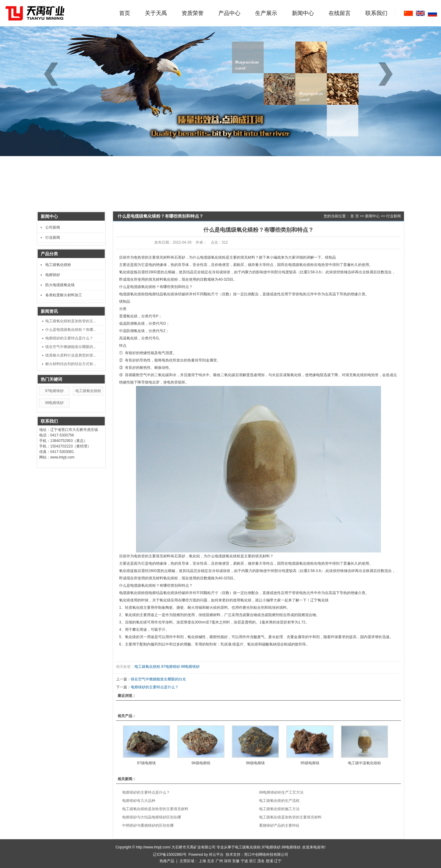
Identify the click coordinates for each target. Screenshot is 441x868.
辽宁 (278, 861)
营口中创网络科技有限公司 (266, 855)
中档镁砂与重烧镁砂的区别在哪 (148, 825)
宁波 (244, 861)
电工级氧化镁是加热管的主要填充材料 (290, 817)
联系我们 (376, 13)
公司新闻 (53, 227)
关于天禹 (156, 13)
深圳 (228, 861)
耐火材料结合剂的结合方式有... (71, 364)
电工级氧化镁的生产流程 (279, 801)
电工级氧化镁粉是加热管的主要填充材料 (155, 809)
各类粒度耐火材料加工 (64, 295)
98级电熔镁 (255, 763)
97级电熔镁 (146, 763)
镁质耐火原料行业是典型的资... (71, 355)
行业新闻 (53, 238)
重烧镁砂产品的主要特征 (279, 825)
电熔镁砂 (53, 275)
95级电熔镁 (310, 763)
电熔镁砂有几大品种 (139, 801)
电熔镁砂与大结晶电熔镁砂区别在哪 (152, 817)
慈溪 (269, 861)
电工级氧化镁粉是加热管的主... (71, 321)
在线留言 (340, 13)
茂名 (261, 861)
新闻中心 (303, 13)
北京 (211, 861)
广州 (219, 861)
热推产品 (167, 861)
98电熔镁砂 (54, 403)
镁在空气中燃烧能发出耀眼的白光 (158, 679)
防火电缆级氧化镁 (60, 285)
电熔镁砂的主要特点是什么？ (69, 338)
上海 (202, 861)
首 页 (354, 216)
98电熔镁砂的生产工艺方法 (281, 792)
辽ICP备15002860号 (170, 855)
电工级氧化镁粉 (58, 265)
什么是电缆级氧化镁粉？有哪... (71, 330)
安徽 (236, 861)
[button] (388, 74)
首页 (125, 13)
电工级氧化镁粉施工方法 (279, 809)
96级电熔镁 (201, 763)
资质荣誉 (193, 13)
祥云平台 (216, 855)
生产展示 (266, 13)
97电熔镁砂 (54, 391)
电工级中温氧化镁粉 (364, 763)
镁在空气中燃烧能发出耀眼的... (71, 347)
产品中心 (229, 13)
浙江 (253, 861)
